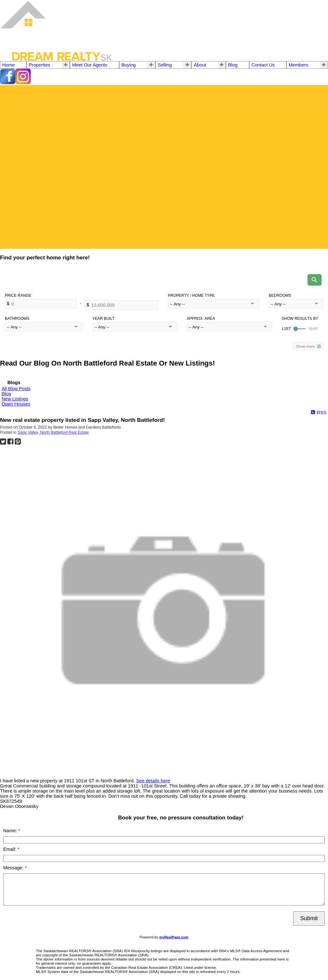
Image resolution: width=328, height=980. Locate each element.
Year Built (103, 319)
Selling (165, 65)
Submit (309, 918)
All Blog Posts (16, 389)
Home (8, 65)
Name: (11, 831)
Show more (305, 346)
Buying (129, 65)
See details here (153, 781)
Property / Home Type (191, 296)
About (200, 65)
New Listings (15, 399)
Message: (14, 868)
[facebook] (8, 83)
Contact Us (263, 65)
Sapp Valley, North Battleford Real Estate (53, 432)
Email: (10, 849)
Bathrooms (17, 319)
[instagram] (23, 83)
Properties (40, 65)
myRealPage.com (174, 937)
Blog (233, 65)
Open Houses (16, 404)
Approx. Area (201, 319)
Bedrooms (280, 296)
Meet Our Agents (90, 65)
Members (298, 65)
